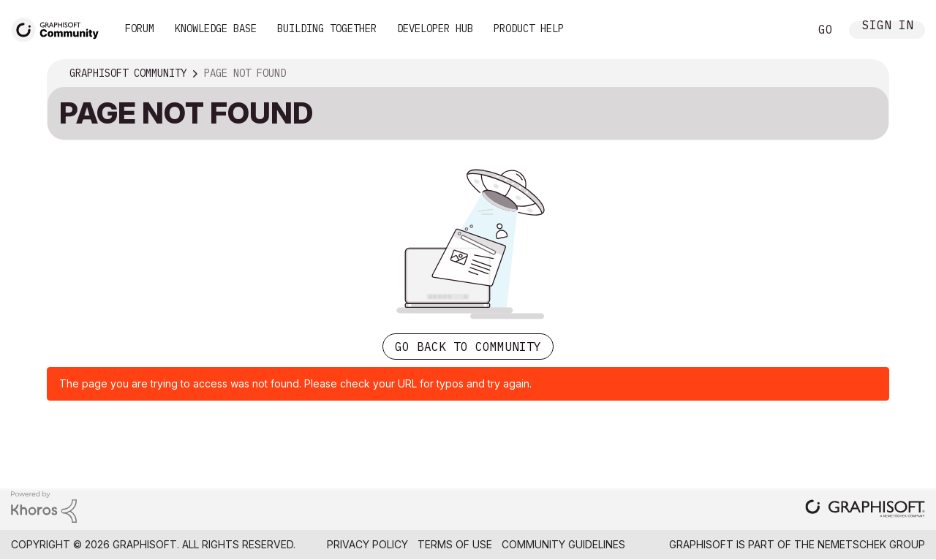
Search (782, 30)
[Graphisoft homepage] (865, 510)
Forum (140, 29)
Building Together (327, 29)
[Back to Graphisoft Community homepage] (60, 28)
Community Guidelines (563, 544)
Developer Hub (435, 29)
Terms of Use (455, 544)
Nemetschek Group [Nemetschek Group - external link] (871, 544)
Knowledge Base (216, 29)
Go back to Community (468, 347)
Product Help (529, 29)
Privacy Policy (367, 544)
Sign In (888, 27)
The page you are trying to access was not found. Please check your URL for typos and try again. (295, 383)
